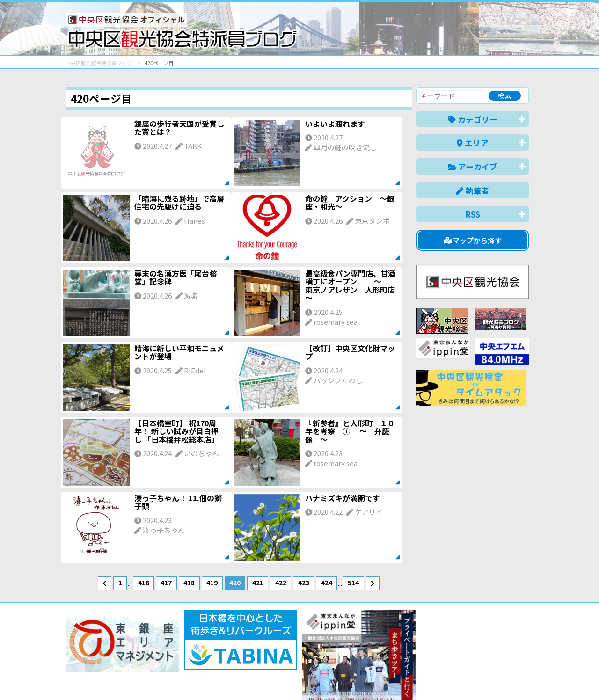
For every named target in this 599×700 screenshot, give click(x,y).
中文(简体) (438, 678)
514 (353, 583)
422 (281, 583)
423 (304, 583)
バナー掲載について (101, 659)
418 (189, 583)
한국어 (518, 678)
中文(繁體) (481, 678)
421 (258, 583)
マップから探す (473, 240)
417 (166, 583)
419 (212, 583)
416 (144, 583)
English (400, 678)
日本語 (367, 678)
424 (327, 583)
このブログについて (179, 659)
